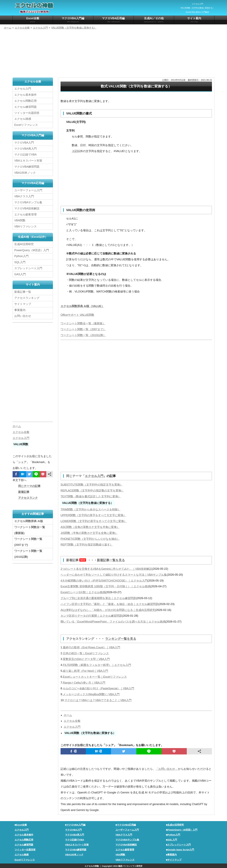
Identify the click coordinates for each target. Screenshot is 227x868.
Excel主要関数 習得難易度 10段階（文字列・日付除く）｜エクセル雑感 (105, 586)
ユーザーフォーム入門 (28, 190)
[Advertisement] (113, 54)
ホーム (68, 715)
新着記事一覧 (23, 292)
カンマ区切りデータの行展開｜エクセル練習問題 (91, 615)
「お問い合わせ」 (167, 768)
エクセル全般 (72, 720)
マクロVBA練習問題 (27, 167)
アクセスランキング (81, 638)
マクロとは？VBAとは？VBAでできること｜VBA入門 (98, 700)
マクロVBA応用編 (113, 20)
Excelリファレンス (26, 125)
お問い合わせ (23, 316)
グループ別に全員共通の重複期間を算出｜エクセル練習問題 (98, 598)
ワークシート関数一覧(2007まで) (28, 542)
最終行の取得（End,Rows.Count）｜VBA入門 (92, 647)
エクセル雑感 (23, 119)
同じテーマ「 (75, 476)
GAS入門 (20, 274)
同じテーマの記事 (29, 486)
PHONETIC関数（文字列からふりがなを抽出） (90, 539)
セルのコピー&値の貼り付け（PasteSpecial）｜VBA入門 (99, 688)
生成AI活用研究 (24, 244)
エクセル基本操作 (25, 95)
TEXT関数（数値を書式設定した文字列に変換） (91, 496)
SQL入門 (20, 262)
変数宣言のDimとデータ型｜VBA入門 (86, 659)
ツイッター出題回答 (27, 113)
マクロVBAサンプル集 (28, 202)
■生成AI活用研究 (175, 824)
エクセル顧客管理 (25, 215)
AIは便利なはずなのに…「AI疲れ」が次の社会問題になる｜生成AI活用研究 (108, 610)
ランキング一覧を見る (121, 638)
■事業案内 (171, 854)
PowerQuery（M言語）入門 (32, 250)
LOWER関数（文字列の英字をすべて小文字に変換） (94, 521)
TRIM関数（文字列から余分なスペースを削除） (91, 509)
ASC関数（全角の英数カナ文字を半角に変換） (90, 527)
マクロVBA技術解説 (27, 208)
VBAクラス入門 (24, 196)
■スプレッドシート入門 (178, 844)
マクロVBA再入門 (25, 149)
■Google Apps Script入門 (180, 849)
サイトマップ (23, 304)
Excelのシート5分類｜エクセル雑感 (83, 592)
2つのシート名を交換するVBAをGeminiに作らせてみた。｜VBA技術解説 (106, 569)
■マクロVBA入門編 (75, 824)
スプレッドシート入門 (28, 268)
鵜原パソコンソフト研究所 (130, 866)
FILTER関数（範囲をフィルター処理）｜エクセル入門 (97, 665)
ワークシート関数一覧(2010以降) (28, 554)
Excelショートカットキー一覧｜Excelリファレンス (95, 676)
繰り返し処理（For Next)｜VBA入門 (85, 670)
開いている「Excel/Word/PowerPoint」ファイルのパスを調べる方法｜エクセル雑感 (113, 621)
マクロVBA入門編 (73, 20)
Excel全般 (33, 20)
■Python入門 (173, 834)
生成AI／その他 (154, 20)
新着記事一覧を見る (111, 560)
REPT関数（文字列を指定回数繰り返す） (87, 544)
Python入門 (21, 256)
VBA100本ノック (25, 173)
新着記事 (77, 560)
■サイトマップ (174, 859)
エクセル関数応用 (25, 101)
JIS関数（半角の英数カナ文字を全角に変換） (89, 533)
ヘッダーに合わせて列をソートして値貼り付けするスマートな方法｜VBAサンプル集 (114, 574)
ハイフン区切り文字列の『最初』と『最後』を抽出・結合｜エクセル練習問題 (109, 604)
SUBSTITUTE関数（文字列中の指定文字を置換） (92, 484)
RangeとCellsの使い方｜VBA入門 (84, 682)
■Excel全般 (21, 824)
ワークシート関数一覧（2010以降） (83, 335)
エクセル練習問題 (25, 107)
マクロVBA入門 (24, 143)
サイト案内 (194, 20)
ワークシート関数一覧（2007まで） (83, 329)
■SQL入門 (171, 839)
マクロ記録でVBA (25, 155)
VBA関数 (20, 220)
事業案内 (20, 310)
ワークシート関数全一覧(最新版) (30, 530)
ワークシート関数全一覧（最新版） (83, 323)
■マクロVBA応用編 (126, 824)
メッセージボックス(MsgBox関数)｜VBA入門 (91, 694)
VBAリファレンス (25, 226)
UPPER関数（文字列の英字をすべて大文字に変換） (93, 515)
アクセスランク (28, 498)
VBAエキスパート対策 (28, 161)
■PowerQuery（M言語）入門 (182, 829)
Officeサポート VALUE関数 (77, 315)
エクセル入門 (94, 476)
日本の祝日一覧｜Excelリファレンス (86, 653)
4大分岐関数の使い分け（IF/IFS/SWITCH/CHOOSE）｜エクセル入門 (104, 580)
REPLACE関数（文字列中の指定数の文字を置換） (92, 490)
